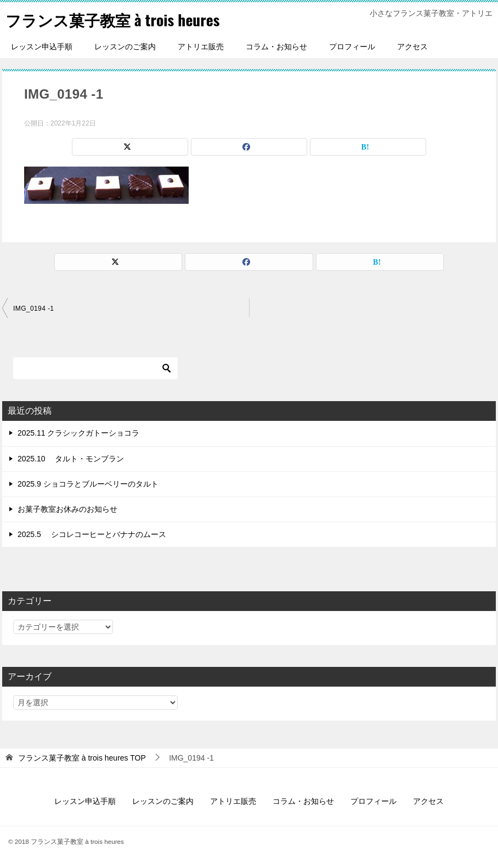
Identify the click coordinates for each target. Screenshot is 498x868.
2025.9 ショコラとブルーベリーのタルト (88, 484)
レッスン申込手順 (42, 47)
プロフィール (352, 47)
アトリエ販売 (201, 47)
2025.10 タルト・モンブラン (71, 459)
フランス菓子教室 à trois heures (121, 19)
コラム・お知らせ (276, 47)
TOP (82, 758)
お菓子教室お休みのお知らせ (67, 509)
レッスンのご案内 (125, 47)
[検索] (95, 368)
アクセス (412, 47)
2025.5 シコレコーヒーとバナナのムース (92, 534)
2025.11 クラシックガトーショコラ (79, 433)
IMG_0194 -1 (33, 309)
